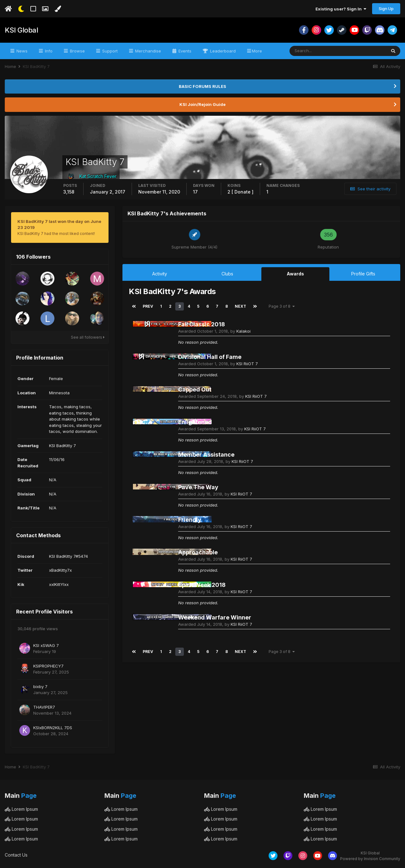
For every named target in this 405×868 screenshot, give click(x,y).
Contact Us (16, 855)
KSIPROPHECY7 (48, 666)
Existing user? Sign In (341, 9)
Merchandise (147, 51)
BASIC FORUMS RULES (202, 86)
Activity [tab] (160, 274)
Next (240, 306)
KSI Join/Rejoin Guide (202, 104)
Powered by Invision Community (370, 859)
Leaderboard (222, 51)
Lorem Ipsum (21, 809)
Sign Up (386, 9)
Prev (148, 306)
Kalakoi (243, 331)
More (257, 51)
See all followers (88, 337)
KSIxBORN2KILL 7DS (53, 728)
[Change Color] (58, 9)
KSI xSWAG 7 (46, 645)
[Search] (317, 51)
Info (48, 51)
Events (184, 51)
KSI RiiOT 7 (247, 364)
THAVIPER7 (44, 707)
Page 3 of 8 (282, 306)
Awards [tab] (295, 274)
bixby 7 (40, 686)
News (21, 51)
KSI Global (21, 30)
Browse (77, 51)
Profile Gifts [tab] (363, 274)
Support (109, 51)
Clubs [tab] (227, 274)
